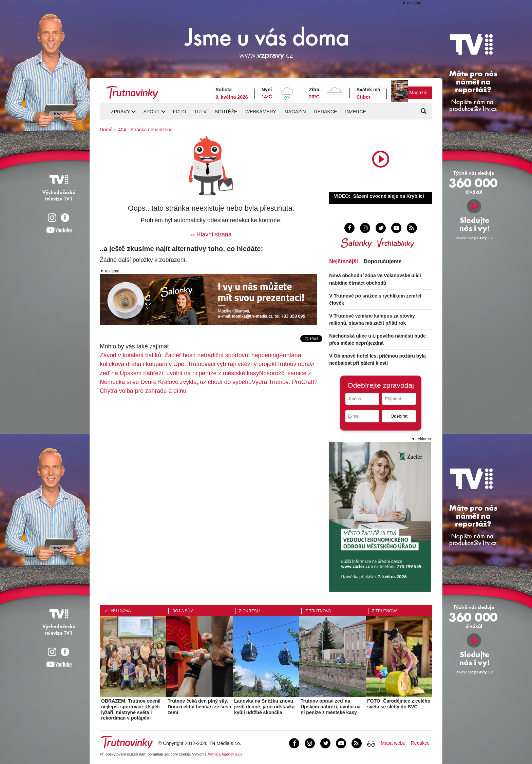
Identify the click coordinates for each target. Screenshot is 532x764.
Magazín (418, 93)
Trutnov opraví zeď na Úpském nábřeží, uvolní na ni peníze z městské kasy (331, 707)
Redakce (326, 112)
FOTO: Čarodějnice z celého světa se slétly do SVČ (399, 704)
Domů (106, 130)
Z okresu (249, 611)
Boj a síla (183, 611)
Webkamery (261, 112)
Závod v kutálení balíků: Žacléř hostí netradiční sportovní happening (189, 355)
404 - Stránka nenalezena (145, 130)
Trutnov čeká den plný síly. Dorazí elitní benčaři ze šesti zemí (199, 707)
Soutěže (226, 112)
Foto (180, 112)
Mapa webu (393, 743)
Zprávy (120, 112)
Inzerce (355, 112)
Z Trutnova (118, 611)
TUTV (200, 112)
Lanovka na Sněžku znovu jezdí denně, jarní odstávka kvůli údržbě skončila (264, 707)
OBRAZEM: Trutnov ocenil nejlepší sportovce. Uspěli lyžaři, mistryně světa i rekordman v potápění (131, 709)
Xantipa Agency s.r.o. (226, 754)
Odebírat (399, 416)
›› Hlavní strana (211, 234)
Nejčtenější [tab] (343, 261)
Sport (151, 112)
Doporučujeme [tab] (383, 261)
